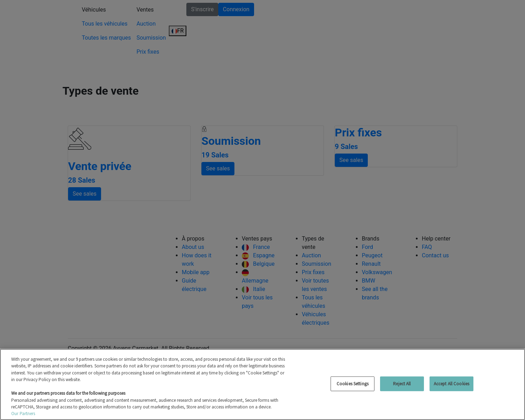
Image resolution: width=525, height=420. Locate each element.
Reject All (402, 384)
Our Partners (23, 414)
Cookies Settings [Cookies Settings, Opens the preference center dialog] (353, 384)
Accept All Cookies (451, 384)
